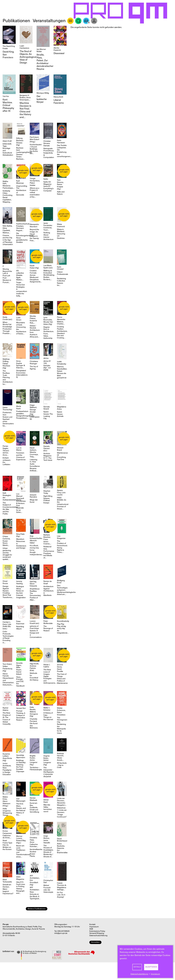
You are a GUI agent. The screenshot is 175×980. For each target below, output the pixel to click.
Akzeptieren (151, 967)
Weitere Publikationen (37, 909)
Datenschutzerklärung (139, 974)
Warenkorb (86, 21)
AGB (91, 929)
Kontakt (92, 924)
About (70, 21)
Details (137, 967)
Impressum (155, 974)
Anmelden (95, 942)
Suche (78, 21)
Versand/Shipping (97, 933)
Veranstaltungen (49, 21)
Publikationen (16, 21)
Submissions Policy (97, 931)
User (94, 21)
